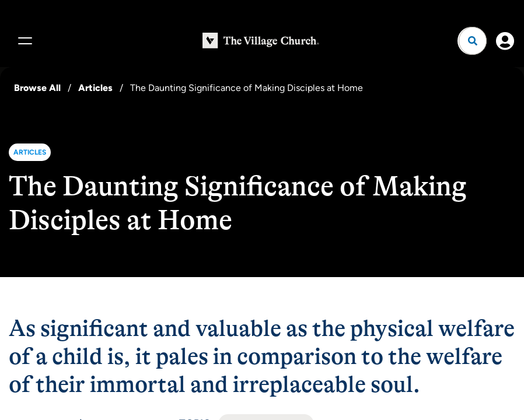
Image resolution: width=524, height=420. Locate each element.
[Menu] (23, 41)
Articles (95, 88)
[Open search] (473, 41)
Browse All (37, 88)
